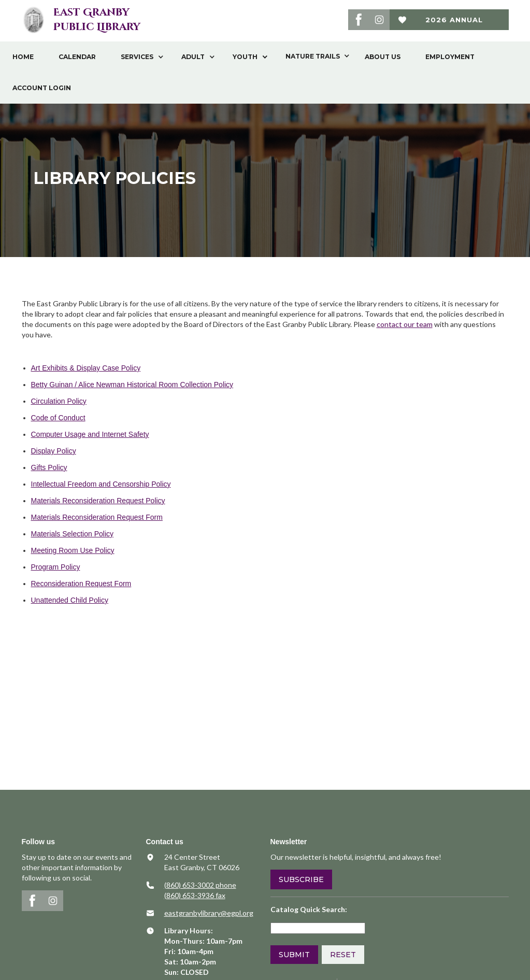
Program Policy (56, 567)
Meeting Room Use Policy (73, 550)
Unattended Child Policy (70, 600)
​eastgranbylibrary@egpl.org (209, 913)
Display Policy (54, 451)
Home (23, 57)
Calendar (77, 57)
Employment (450, 57)
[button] (139, 57)
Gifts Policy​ (49, 467)
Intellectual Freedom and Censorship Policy (101, 484)
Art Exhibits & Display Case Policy (86, 368)
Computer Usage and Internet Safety (90, 434)
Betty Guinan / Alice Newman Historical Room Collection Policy (132, 385)
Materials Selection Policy (73, 534)
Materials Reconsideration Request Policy (98, 501)
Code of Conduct (58, 418)
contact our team (405, 324)
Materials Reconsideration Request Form (97, 517)
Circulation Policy (59, 401)
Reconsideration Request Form (81, 584)
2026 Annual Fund (454, 23)
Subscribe (301, 879)
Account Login (42, 88)
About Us (383, 57)
